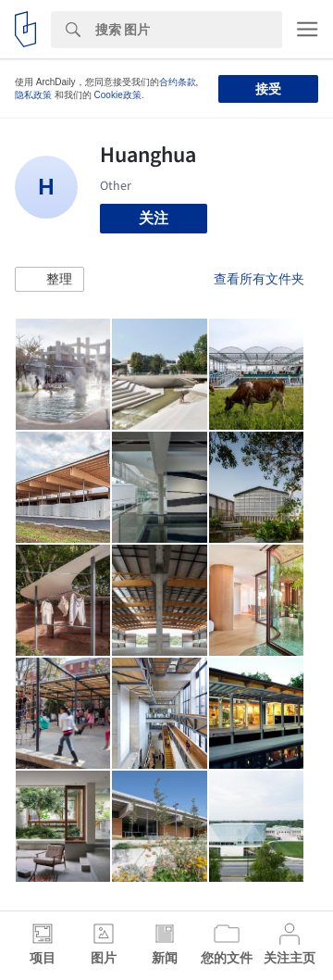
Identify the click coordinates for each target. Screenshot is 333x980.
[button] (49, 280)
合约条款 (178, 82)
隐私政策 (33, 95)
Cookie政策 (118, 95)
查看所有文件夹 (259, 279)
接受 (268, 89)
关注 (154, 218)
